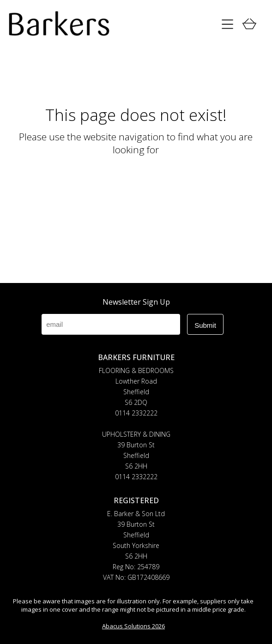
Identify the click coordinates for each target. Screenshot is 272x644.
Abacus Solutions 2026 (133, 626)
